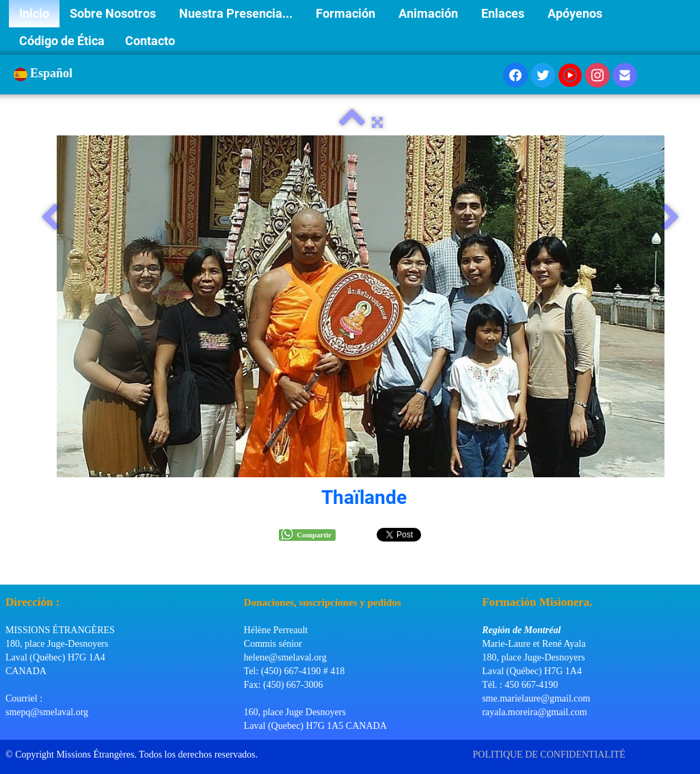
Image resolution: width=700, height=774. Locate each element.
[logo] (11, 568)
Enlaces (504, 13)
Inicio (34, 13)
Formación (347, 13)
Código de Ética (62, 41)
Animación (430, 13)
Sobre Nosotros (114, 13)
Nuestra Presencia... (237, 13)
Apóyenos (576, 13)
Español (45, 73)
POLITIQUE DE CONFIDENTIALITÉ (551, 755)
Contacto (150, 41)
